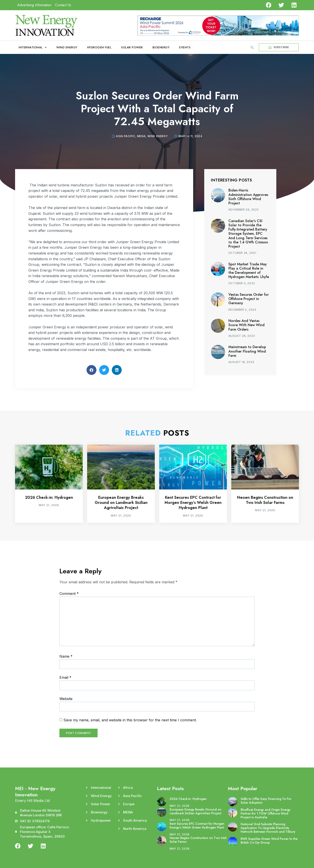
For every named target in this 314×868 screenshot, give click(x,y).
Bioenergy (161, 47)
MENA (141, 136)
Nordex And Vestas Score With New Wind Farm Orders (246, 325)
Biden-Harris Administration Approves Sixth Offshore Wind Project (248, 197)
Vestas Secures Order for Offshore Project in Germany (249, 299)
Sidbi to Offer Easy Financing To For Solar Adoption (266, 801)
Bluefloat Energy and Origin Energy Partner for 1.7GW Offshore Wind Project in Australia (266, 813)
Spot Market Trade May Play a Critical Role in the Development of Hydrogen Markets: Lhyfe (249, 271)
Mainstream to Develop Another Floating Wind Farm (247, 351)
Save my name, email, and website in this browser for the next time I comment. (130, 720)
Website (66, 699)
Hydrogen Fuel (99, 47)
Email (65, 677)
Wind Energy (67, 47)
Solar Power (132, 47)
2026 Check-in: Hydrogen (49, 497)
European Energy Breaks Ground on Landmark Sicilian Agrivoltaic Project (121, 503)
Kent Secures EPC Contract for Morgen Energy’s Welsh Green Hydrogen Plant (193, 503)
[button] (252, 47)
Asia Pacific (126, 136)
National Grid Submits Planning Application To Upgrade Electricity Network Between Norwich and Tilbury (268, 828)
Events (185, 47)
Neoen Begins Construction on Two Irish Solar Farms (265, 500)
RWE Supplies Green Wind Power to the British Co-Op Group (269, 841)
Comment (69, 594)
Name (66, 656)
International (33, 47)
